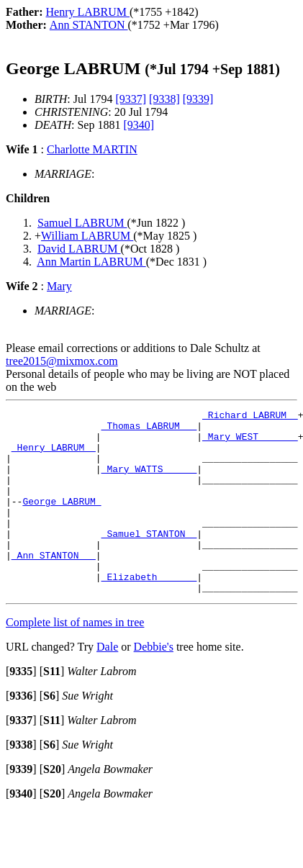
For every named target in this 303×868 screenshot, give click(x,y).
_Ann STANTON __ (54, 585)
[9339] (198, 99)
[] (21, 708)
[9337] (131, 99)
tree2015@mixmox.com (62, 361)
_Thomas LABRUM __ (149, 430)
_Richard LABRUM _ (250, 417)
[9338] (164, 99)
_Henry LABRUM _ (54, 456)
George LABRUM (62, 520)
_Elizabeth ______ (149, 611)
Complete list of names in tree (75, 659)
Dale (107, 683)
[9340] (139, 125)
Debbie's (154, 683)
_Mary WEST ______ (250, 443)
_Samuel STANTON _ (149, 559)
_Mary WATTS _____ (149, 482)
